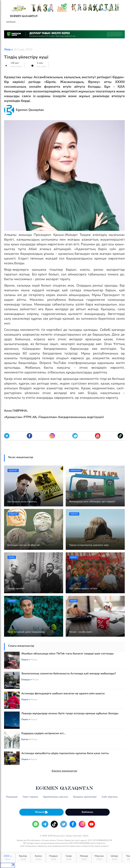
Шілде (114, 858)
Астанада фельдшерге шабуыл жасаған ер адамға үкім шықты (63, 693)
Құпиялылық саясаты (56, 797)
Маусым (99, 858)
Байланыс (88, 812)
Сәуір (69, 858)
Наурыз (53, 858)
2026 (8, 858)
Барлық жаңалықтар (64, 771)
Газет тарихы (30, 797)
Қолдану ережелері (85, 797)
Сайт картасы (110, 797)
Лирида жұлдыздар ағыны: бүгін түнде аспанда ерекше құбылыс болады (70, 713)
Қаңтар (23, 858)
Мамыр (84, 858)
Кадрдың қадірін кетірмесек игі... (43, 733)
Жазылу (41, 812)
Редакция (12, 797)
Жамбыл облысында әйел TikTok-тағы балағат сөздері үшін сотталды (67, 654)
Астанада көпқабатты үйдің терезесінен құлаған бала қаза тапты (65, 753)
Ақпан (38, 858)
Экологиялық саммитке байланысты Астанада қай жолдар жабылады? (69, 674)
